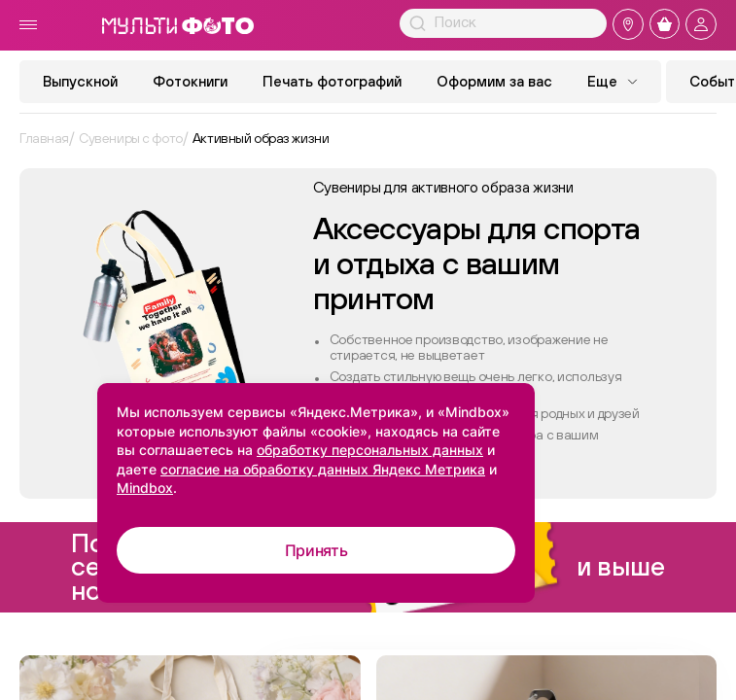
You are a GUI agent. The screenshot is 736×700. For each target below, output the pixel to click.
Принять (316, 550)
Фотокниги (190, 81)
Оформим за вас (494, 81)
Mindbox (145, 488)
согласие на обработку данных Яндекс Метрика (323, 469)
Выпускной (80, 81)
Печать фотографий (332, 81)
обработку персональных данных (370, 450)
